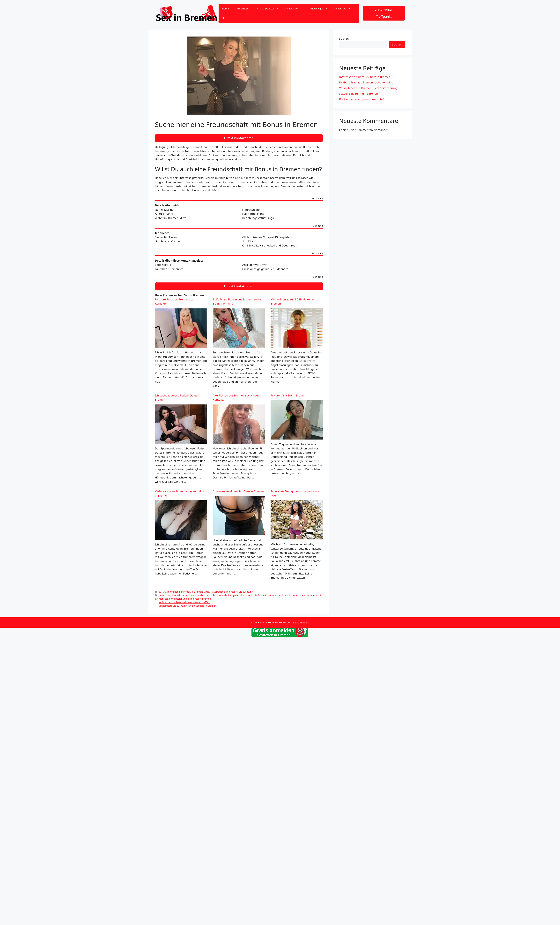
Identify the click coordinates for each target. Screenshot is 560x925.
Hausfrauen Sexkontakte (224, 589)
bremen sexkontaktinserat (173, 593)
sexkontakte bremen (200, 596)
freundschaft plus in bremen (234, 593)
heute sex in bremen (289, 593)
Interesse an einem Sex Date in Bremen (238, 489)
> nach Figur (320, 8)
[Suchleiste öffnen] (223, 18)
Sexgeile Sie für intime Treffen (359, 93)
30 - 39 (162, 589)
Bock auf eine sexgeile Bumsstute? (361, 98)
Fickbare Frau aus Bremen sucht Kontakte (366, 82)
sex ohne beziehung (176, 596)
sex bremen (308, 593)
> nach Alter (295, 8)
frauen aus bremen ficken (203, 593)
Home (225, 8)
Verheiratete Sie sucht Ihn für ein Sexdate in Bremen (188, 603)
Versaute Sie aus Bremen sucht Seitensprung (368, 87)
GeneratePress (300, 620)
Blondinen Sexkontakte (180, 589)
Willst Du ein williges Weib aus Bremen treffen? (185, 600)
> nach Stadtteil (269, 8)
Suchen (344, 38)
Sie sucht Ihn (243, 8)
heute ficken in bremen (264, 593)
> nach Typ (344, 8)
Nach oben (317, 197)
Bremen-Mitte (202, 589)
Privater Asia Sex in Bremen (288, 393)
